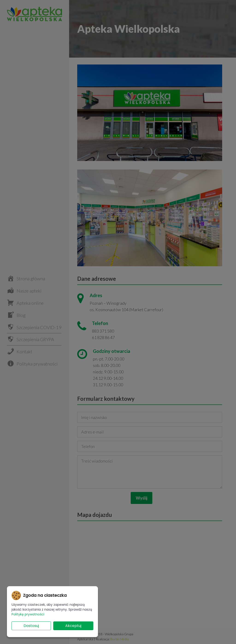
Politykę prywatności (28, 614)
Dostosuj (31, 626)
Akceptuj (73, 626)
